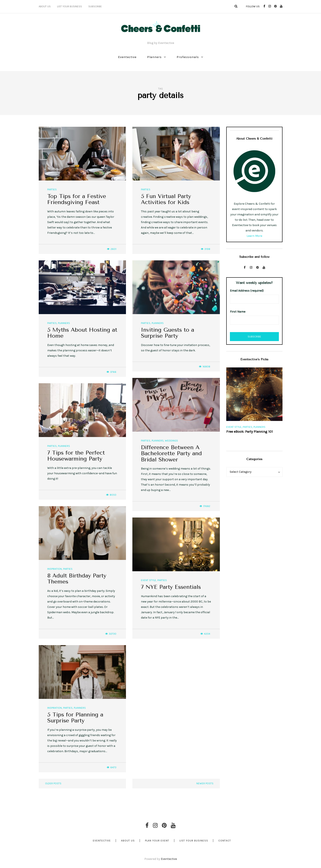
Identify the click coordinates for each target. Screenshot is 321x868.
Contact (225, 841)
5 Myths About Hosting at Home (82, 333)
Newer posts (205, 783)
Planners (154, 57)
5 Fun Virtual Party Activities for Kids (166, 199)
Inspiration (55, 569)
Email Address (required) (247, 291)
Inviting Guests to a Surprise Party (168, 333)
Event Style (149, 580)
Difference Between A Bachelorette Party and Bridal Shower (171, 453)
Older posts (53, 783)
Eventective (127, 57)
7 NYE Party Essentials (171, 587)
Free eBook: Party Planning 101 (250, 432)
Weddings (171, 441)
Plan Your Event (157, 841)
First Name (238, 312)
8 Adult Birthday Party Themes (77, 579)
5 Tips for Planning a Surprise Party (75, 718)
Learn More (254, 236)
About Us (45, 6)
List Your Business (70, 6)
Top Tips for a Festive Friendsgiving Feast (77, 199)
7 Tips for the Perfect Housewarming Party (76, 456)
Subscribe (95, 6)
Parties (52, 189)
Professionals (188, 57)
